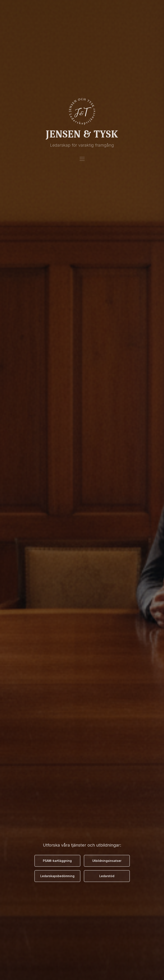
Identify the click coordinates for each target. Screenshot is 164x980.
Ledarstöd (107, 876)
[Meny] (82, 156)
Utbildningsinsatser (107, 861)
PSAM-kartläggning (57, 861)
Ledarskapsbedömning (57, 876)
